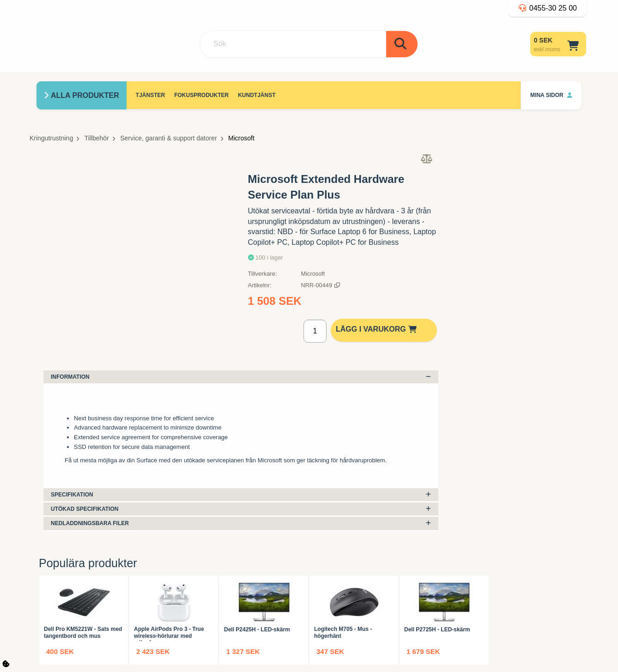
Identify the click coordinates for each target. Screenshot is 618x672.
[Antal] (315, 331)
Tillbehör (97, 138)
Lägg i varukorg (378, 329)
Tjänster (150, 95)
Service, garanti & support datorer (168, 138)
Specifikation (241, 495)
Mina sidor (551, 95)
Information (241, 377)
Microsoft (241, 138)
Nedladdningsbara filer (241, 523)
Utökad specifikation (241, 509)
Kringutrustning (51, 138)
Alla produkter (85, 95)
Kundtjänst (257, 95)
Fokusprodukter (201, 95)
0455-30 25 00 (547, 8)
